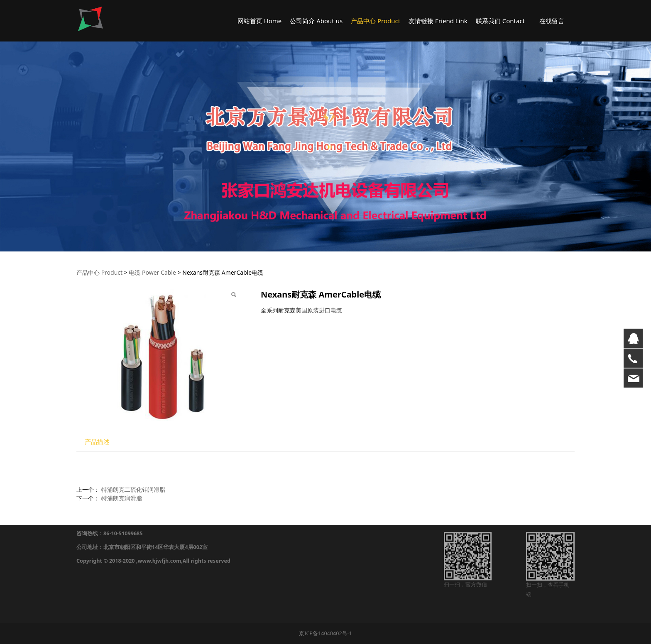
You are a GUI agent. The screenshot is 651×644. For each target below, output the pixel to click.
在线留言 (552, 21)
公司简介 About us (316, 21)
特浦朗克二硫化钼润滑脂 (133, 489)
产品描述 (97, 442)
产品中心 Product (376, 21)
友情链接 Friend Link (438, 21)
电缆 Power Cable (152, 272)
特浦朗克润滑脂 (122, 498)
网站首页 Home (260, 21)
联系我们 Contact (500, 21)
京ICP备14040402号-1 (325, 633)
